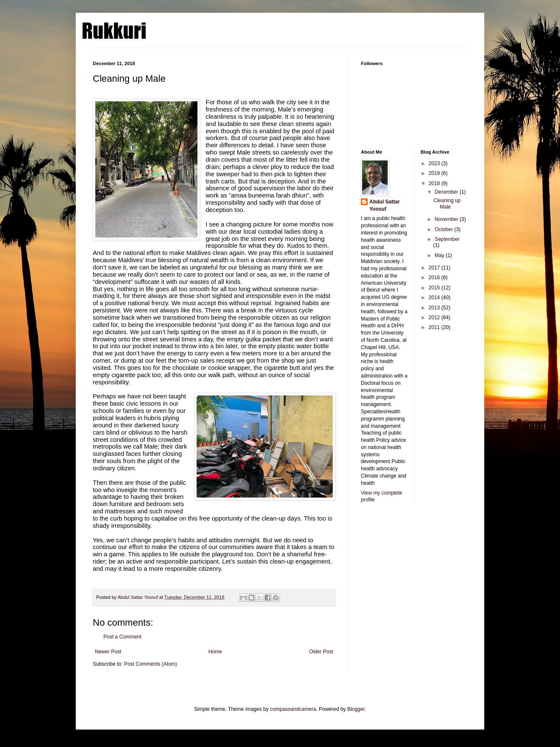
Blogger (356, 709)
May (440, 255)
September (447, 239)
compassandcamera (293, 709)
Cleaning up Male (447, 203)
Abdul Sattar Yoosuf (384, 205)
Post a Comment (122, 637)
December (447, 192)
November (447, 219)
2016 (435, 278)
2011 (435, 327)
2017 (435, 268)
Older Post (321, 652)
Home (215, 652)
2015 (435, 288)
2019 (435, 173)
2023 (435, 163)
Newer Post (108, 652)
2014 (435, 298)
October (444, 229)
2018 (435, 183)
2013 (435, 308)
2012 (435, 318)
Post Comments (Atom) (150, 664)
